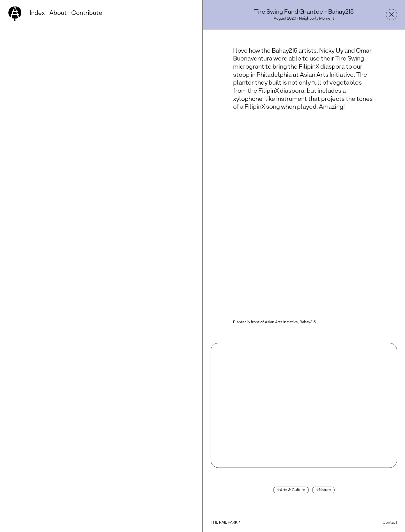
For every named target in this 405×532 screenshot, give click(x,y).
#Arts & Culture (291, 490)
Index (37, 13)
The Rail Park (224, 523)
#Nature (323, 490)
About (58, 13)
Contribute (87, 13)
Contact (390, 523)
